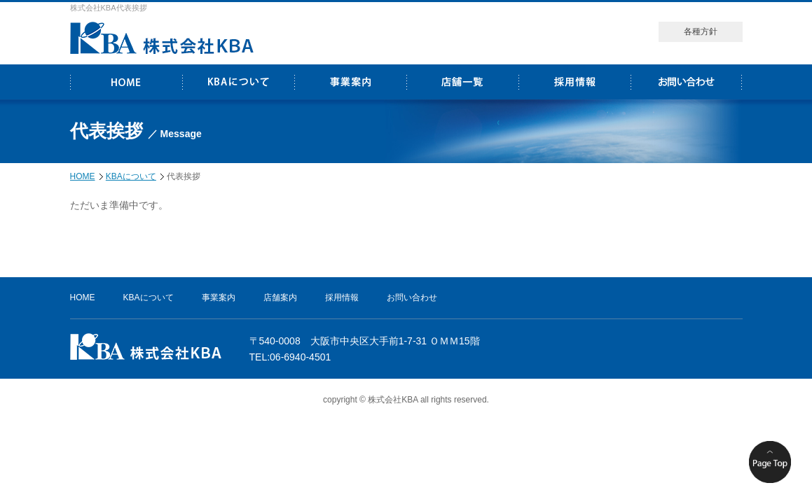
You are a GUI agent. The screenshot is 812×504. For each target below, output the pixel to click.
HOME (126, 68)
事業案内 (350, 68)
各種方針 (701, 31)
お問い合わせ (687, 68)
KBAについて (238, 68)
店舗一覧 (462, 68)
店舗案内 (280, 297)
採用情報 (574, 68)
